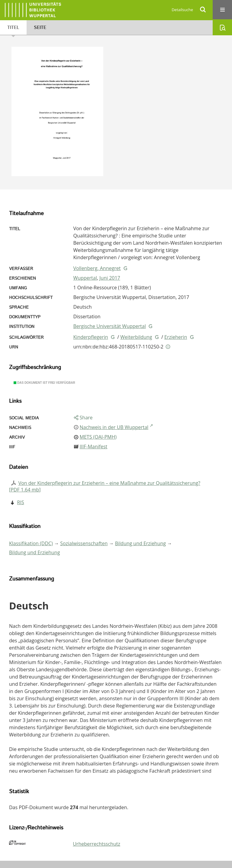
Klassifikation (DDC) (31, 543)
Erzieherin (176, 337)
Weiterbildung (136, 337)
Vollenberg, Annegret (97, 268)
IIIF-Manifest (94, 447)
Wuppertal (85, 278)
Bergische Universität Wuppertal (109, 326)
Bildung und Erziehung (140, 543)
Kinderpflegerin (90, 337)
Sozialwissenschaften (84, 543)
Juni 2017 (110, 278)
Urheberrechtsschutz (97, 844)
